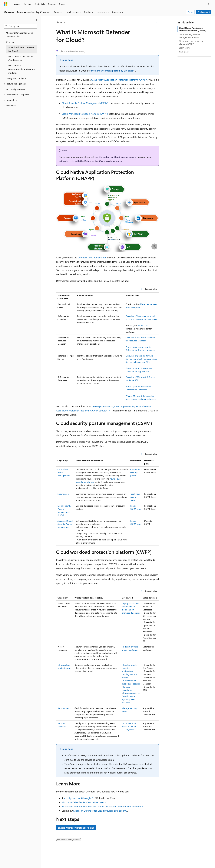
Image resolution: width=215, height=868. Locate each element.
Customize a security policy (136, 472)
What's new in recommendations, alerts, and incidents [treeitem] (22, 69)
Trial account (204, 12)
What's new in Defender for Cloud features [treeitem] (21, 58)
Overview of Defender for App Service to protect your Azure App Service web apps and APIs (141, 359)
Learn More (184, 48)
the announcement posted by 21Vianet (112, 71)
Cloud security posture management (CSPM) (189, 36)
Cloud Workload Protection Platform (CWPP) (85, 114)
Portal (190, 12)
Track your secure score (135, 497)
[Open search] (208, 4)
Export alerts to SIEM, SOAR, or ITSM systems (129, 726)
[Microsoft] (6, 4)
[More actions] (156, 22)
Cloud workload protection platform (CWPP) (191, 42)
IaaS (146, 326)
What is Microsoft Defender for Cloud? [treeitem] (21, 49)
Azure (59, 22)
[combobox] (20, 26)
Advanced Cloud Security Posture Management (65, 524)
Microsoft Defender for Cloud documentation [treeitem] (19, 35)
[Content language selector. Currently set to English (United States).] (17, 863)
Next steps (184, 52)
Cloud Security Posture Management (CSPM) (85, 103)
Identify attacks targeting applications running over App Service (130, 671)
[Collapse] (37, 20)
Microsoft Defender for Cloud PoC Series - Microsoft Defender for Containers (102, 806)
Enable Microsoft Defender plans (76, 828)
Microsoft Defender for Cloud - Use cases (83, 802)
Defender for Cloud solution (92, 257)
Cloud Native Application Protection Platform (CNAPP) (119, 80)
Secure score (63, 494)
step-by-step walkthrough (77, 798)
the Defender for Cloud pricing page (115, 157)
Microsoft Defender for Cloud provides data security (100, 811)
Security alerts (64, 708)
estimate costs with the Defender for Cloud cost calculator (90, 161)
